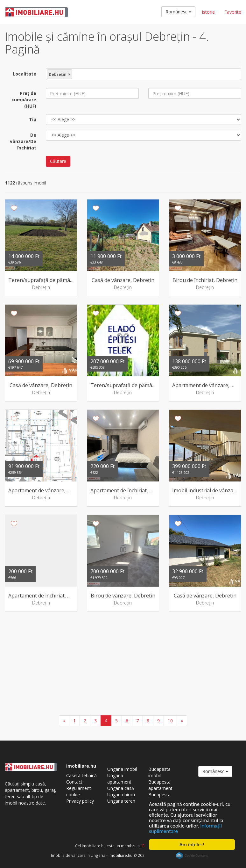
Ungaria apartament (119, 779)
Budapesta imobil (159, 772)
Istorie (208, 12)
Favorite (233, 12)
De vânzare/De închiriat (23, 141)
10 (170, 721)
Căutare (58, 161)
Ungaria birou (121, 795)
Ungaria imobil (122, 769)
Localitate (25, 74)
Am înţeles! (192, 845)
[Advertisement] (123, 664)
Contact (74, 782)
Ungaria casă (121, 788)
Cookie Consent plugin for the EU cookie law (192, 856)
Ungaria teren (121, 801)
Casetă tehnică (81, 775)
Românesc (178, 12)
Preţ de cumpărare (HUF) (24, 100)
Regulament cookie (79, 791)
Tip (33, 119)
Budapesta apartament (160, 785)
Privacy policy (80, 801)
